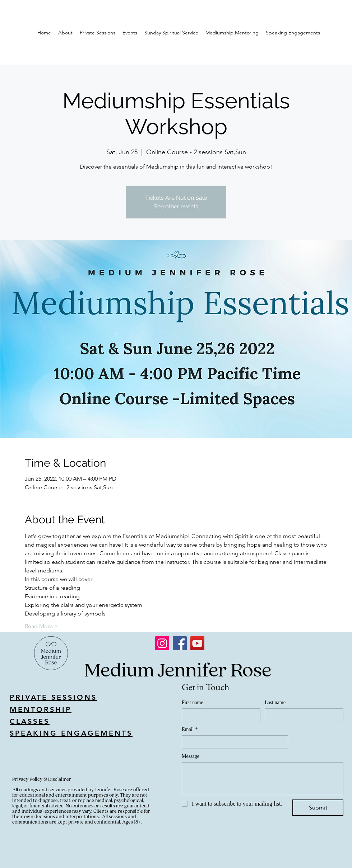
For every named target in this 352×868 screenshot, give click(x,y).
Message (191, 756)
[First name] (219, 715)
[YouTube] (197, 643)
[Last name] (302, 715)
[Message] (263, 779)
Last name (275, 702)
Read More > (41, 626)
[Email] (233, 742)
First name (193, 702)
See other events (176, 206)
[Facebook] (180, 643)
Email (190, 729)
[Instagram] (162, 643)
